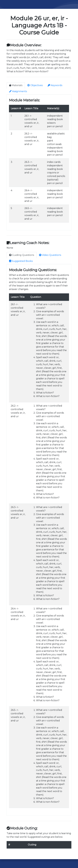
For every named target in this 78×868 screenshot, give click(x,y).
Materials (16, 85)
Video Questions (50, 255)
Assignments (18, 91)
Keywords (55, 85)
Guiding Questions (22, 255)
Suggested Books (21, 261)
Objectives (35, 85)
